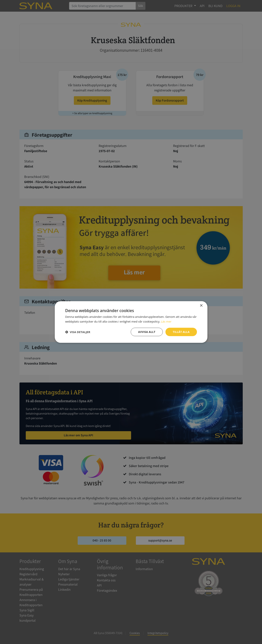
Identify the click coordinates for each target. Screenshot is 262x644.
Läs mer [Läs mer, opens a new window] (166, 321)
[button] (78, 332)
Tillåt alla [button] (181, 332)
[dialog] (131, 322)
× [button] (201, 306)
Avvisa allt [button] (146, 332)
